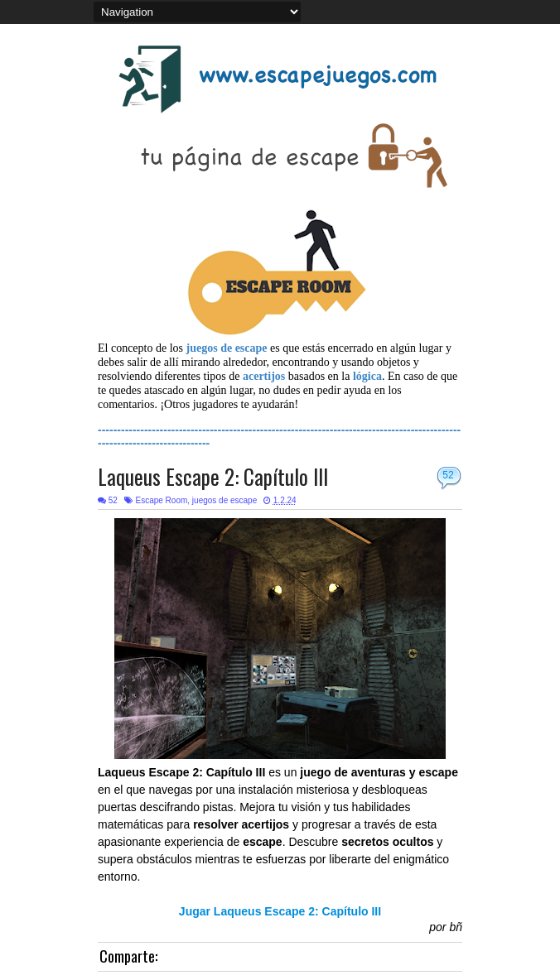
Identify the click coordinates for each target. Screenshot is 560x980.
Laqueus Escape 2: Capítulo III (213, 476)
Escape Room (161, 500)
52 (448, 475)
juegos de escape (224, 500)
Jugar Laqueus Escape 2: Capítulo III (280, 911)
